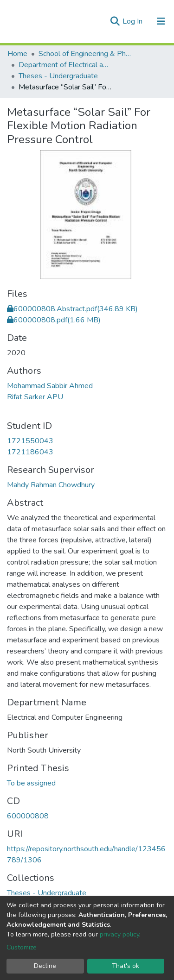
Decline (45, 966)
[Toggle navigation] (161, 21)
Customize (22, 947)
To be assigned (31, 783)
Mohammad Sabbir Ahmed (50, 386)
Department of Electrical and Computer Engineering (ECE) (65, 65)
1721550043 (30, 441)
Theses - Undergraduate (58, 76)
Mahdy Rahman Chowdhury (51, 485)
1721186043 (30, 452)
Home (17, 54)
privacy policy (119, 934)
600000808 (28, 816)
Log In (133, 21)
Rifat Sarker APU (35, 397)
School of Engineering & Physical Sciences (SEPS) (85, 54)
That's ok (126, 966)
